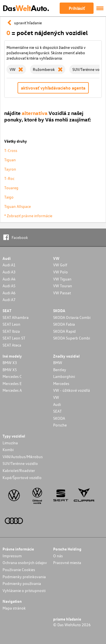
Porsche (60, 425)
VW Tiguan (62, 279)
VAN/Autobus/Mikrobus (23, 457)
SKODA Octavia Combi (72, 317)
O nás (58, 556)
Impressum (12, 556)
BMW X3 (10, 363)
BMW (58, 363)
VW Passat (62, 293)
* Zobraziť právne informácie (28, 216)
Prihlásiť (77, 8)
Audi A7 (9, 300)
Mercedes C (12, 376)
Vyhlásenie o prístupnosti (24, 590)
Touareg (11, 188)
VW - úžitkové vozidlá (72, 390)
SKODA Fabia (64, 324)
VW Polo (60, 272)
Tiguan (10, 160)
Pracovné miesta (67, 563)
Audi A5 (9, 286)
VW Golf (60, 265)
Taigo (9, 197)
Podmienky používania (22, 583)
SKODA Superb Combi (72, 338)
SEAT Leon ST (14, 338)
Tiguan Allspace (18, 206)
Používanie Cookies (19, 570)
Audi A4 (9, 279)
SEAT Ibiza (11, 331)
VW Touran (63, 286)
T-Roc (9, 178)
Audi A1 (9, 265)
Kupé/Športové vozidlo (22, 477)
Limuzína (10, 443)
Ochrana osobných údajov (25, 563)
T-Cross (11, 150)
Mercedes (61, 383)
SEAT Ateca (12, 345)
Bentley (60, 370)
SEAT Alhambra (16, 317)
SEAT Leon (11, 324)
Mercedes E (12, 383)
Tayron (10, 169)
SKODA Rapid (64, 331)
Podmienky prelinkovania (24, 577)
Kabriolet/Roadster (19, 470)
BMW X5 (10, 370)
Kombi (8, 450)
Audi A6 (9, 293)
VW (56, 397)
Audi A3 (9, 272)
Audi (57, 404)
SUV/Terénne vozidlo (20, 463)
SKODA (59, 418)
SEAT (57, 411)
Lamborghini (64, 376)
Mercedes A (12, 390)
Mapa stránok (14, 608)
